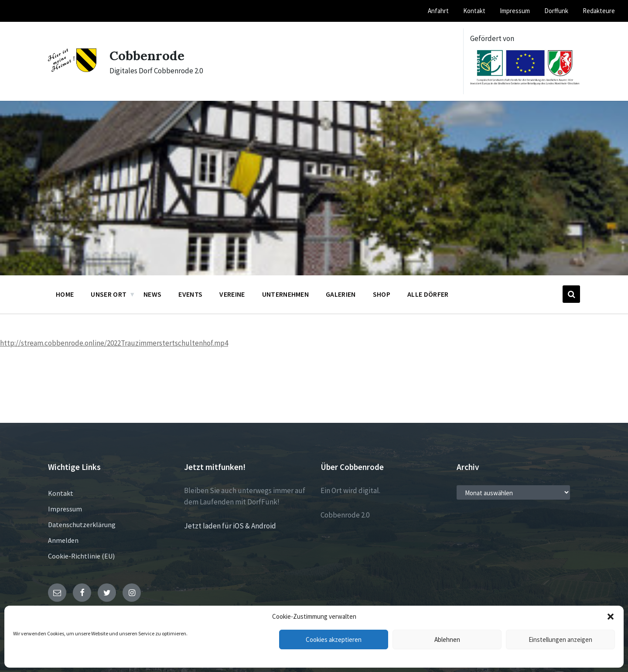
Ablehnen (447, 639)
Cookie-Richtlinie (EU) (81, 556)
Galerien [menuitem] (341, 294)
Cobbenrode (147, 55)
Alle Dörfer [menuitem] (428, 294)
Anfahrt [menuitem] (438, 11)
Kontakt (61, 493)
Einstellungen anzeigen (560, 639)
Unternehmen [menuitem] (286, 294)
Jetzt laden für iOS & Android (230, 526)
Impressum (65, 509)
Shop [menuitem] (382, 294)
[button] (611, 617)
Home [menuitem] (65, 294)
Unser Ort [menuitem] (109, 294)
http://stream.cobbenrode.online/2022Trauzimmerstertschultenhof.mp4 (114, 343)
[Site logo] (72, 69)
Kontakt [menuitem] (474, 11)
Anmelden (63, 540)
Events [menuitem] (190, 294)
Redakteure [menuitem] (599, 11)
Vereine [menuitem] (232, 294)
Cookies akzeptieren (334, 639)
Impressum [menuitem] (515, 11)
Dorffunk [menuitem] (556, 11)
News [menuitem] (152, 294)
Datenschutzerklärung (82, 525)
